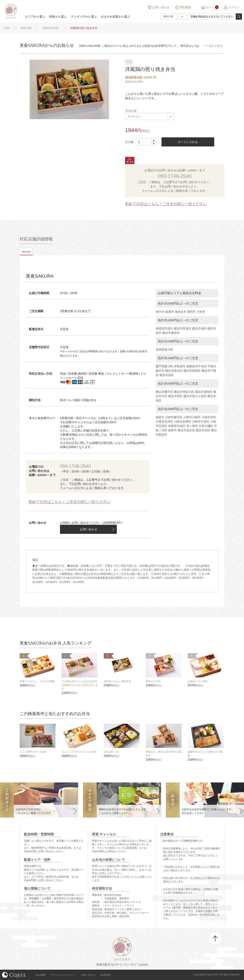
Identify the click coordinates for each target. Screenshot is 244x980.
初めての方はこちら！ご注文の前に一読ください (166, 204)
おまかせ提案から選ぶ (115, 17)
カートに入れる (188, 142)
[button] (154, 141)
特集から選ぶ (58, 17)
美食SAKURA (134, 82)
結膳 (10, 11)
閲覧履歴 (185, 7)
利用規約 (106, 975)
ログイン (234, 7)
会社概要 (41, 975)
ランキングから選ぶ (84, 17)
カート (210, 7)
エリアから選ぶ (35, 17)
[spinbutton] (146, 142)
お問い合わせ (161, 7)
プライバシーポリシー (63, 975)
